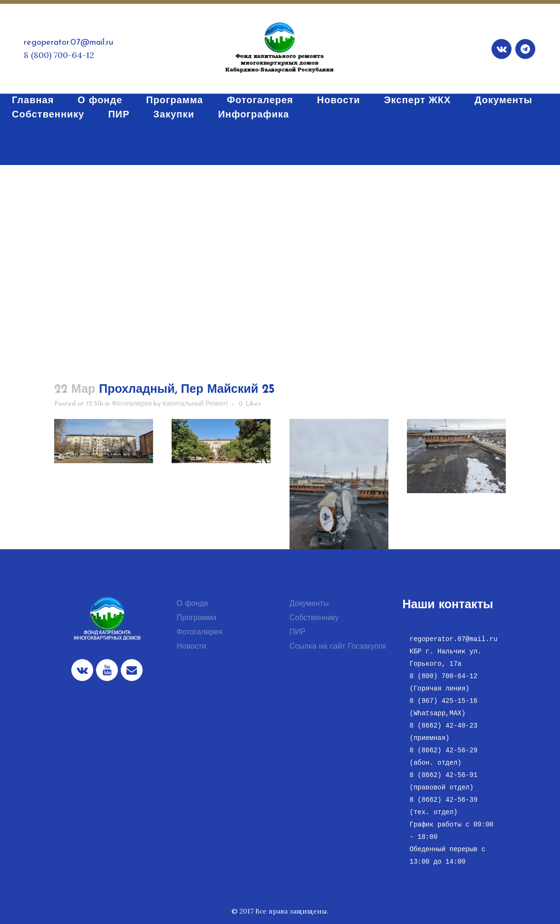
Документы (309, 604)
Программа (197, 618)
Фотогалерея (132, 404)
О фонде (193, 604)
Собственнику (314, 618)
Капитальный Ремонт (196, 404)
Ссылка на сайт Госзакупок (338, 647)
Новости (192, 647)
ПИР (298, 632)
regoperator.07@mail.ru (68, 43)
